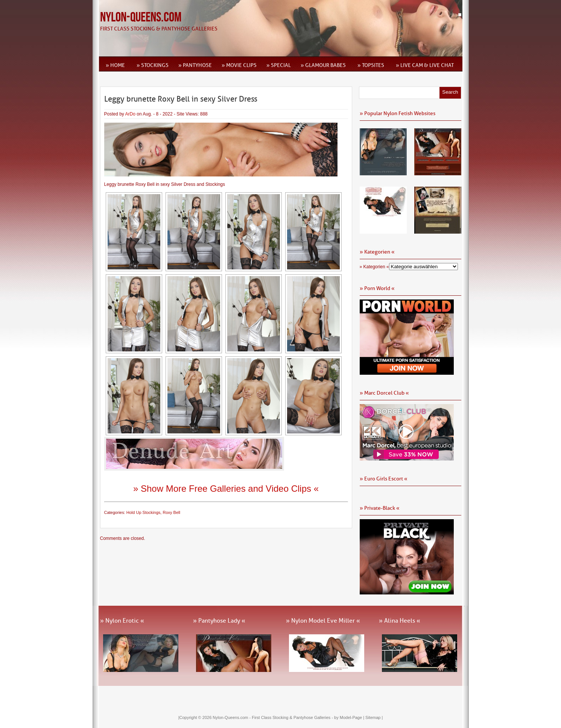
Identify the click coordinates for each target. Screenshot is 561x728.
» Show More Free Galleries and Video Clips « (226, 489)
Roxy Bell (171, 512)
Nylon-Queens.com (141, 17)
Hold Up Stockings (144, 512)
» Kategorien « (374, 267)
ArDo (130, 114)
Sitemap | (374, 717)
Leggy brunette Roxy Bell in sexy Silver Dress (181, 99)
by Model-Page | (350, 717)
